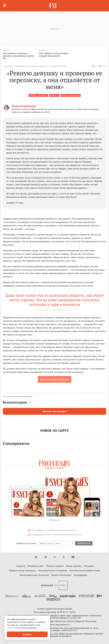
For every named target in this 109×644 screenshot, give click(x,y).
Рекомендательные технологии (34, 575)
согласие (39, 530)
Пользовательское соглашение (53, 571)
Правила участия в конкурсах (22, 571)
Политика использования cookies (85, 571)
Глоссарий (89, 566)
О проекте (21, 566)
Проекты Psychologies (61, 575)
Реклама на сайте (36, 566)
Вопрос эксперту (74, 566)
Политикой (38, 535)
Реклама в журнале (55, 566)
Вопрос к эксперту (38, 95)
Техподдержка (80, 575)
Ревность (54, 95)
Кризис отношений (71, 95)
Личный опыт (8, 66)
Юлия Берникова (24, 106)
